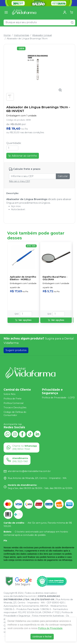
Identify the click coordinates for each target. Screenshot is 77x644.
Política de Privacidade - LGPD (58, 398)
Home (7, 35)
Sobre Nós (9, 394)
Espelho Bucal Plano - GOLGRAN (55, 278)
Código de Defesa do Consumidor (15, 414)
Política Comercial (14, 403)
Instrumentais (21, 35)
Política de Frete (13, 399)
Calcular (63, 176)
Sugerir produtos (16, 350)
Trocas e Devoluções (15, 408)
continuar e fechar (42, 637)
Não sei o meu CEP (20, 181)
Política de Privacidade (50, 628)
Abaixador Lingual (42, 35)
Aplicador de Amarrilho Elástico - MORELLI (23, 278)
